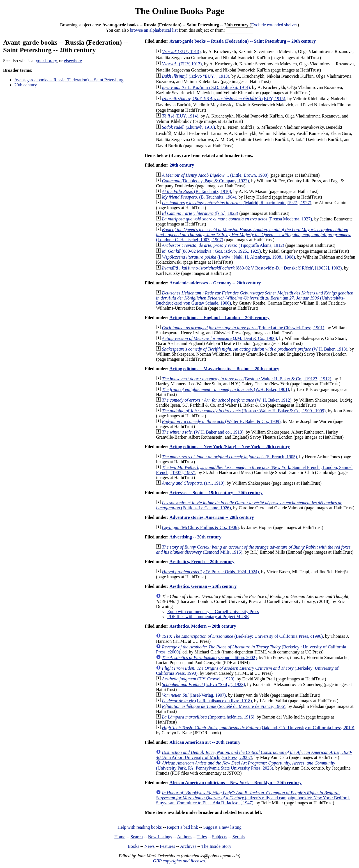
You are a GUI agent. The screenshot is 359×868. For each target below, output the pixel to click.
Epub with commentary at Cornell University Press (213, 612)
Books (133, 846)
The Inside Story (216, 846)
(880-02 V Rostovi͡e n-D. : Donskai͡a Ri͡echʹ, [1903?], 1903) (252, 268)
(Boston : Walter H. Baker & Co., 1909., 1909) (244, 411)
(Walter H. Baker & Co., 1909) (221, 421)
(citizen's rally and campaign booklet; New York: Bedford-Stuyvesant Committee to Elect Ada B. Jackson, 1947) (253, 798)
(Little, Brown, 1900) (215, 175)
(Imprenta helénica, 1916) (208, 717)
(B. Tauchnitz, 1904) (199, 197)
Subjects (220, 837)
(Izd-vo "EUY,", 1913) (195, 76)
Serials (239, 837)
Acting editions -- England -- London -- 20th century (219, 318)
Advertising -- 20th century (195, 537)
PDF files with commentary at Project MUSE (208, 617)
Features (167, 846)
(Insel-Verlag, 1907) (194, 695)
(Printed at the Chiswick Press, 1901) (243, 328)
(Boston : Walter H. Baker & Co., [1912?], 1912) (247, 379)
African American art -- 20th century (205, 742)
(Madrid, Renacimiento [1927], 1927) (237, 203)
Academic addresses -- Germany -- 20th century (215, 283)
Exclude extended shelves (274, 25)
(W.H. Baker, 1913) (255, 349)
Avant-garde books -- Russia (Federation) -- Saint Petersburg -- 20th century (242, 41)
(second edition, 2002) (209, 658)
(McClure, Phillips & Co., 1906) (200, 527)
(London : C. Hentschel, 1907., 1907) (254, 235)
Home (120, 837)
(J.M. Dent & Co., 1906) (219, 338)
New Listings (160, 837)
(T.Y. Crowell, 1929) (198, 679)
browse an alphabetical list (154, 30)
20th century (26, 85)
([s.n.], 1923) (200, 213)
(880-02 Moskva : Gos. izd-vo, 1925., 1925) (211, 251)
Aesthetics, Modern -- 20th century (203, 626)
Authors (184, 837)
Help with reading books (140, 827)
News (149, 846)
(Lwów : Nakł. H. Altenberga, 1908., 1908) (228, 257)
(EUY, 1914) (180, 116)
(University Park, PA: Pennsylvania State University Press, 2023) (246, 765)
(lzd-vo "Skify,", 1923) (203, 684)
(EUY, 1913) (181, 51)
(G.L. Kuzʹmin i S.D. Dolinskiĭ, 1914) (206, 87)
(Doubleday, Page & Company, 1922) (205, 181)
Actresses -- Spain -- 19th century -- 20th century (216, 493)
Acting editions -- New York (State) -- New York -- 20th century (230, 447)
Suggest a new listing (222, 827)
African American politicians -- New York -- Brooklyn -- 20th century (235, 783)
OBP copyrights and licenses (179, 861)
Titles (202, 837)
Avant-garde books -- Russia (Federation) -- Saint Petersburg (69, 80)
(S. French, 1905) (229, 457)
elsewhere (73, 61)
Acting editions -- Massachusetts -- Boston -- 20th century (224, 369)
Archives (188, 846)
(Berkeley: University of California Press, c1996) (242, 636)
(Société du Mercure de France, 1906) (224, 706)
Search (137, 837)
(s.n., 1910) (193, 483)
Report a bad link (182, 827)
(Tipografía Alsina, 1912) (223, 245)
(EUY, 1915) (224, 99)
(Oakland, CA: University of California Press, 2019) (258, 728)
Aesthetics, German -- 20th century (203, 586)
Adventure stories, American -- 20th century (212, 517)
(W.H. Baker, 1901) (225, 389)
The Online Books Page (179, 11)
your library (46, 61)
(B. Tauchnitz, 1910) (196, 191)
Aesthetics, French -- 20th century (202, 562)
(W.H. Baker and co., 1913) (203, 432)
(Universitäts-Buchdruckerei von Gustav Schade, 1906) (255, 298)
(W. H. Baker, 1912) (227, 400)
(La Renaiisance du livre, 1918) (207, 701)
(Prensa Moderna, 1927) (237, 219)
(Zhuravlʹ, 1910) (188, 127)
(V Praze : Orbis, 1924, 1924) (210, 572)
